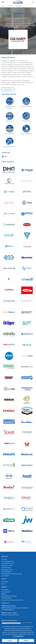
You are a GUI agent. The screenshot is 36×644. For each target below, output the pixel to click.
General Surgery (26, 121)
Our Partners (10, 6)
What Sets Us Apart (7, 566)
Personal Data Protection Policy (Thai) (12, 600)
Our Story (4, 559)
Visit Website (8, 89)
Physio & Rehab (10, 134)
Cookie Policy (19, 636)
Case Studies (5, 576)
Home (3, 6)
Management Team (7, 570)
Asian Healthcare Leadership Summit (12, 574)
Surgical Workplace (26, 134)
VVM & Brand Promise (8, 563)
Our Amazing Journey (7, 561)
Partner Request (6, 592)
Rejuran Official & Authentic (9, 596)
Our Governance (6, 568)
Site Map (4, 594)
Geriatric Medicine (26, 106)
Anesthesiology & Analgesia (10, 107)
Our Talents (5, 582)
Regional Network (7, 572)
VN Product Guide (6, 598)
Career (3, 584)
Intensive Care (10, 121)
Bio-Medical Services (10, 147)
